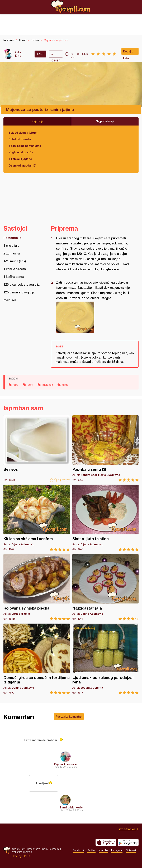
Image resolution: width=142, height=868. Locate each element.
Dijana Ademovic (66, 764)
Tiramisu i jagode (20, 159)
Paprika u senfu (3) (106, 448)
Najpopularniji (105, 121)
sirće (65, 385)
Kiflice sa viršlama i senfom (37, 518)
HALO (26, 856)
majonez (48, 385)
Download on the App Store (106, 842)
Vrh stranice (127, 829)
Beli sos (37, 448)
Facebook (79, 850)
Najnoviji (37, 121)
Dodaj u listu (128, 52)
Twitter (91, 850)
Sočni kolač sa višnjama (25, 146)
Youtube (103, 850)
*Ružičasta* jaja (106, 587)
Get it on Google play (128, 842)
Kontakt (28, 852)
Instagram (117, 850)
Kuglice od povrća (21, 152)
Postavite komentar (69, 716)
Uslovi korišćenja (51, 849)
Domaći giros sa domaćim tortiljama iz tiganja (37, 659)
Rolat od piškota (20, 139)
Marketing (17, 852)
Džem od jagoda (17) (22, 165)
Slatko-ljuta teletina (106, 518)
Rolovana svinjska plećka (37, 587)
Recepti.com (71, 7)
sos (16, 385)
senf (30, 385)
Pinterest (131, 850)
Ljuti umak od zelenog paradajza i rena (106, 659)
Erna (18, 55)
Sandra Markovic (71, 807)
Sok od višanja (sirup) (23, 133)
